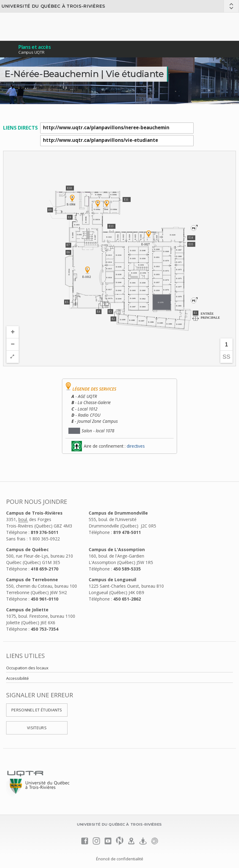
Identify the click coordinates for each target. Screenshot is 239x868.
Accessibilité (17, 678)
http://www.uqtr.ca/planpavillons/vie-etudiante (117, 141)
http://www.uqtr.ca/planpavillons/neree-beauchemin (117, 128)
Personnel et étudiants (37, 710)
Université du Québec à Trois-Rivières (53, 6)
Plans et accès (35, 47)
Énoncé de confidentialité (120, 859)
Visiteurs (37, 728)
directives (136, 446)
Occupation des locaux (27, 668)
